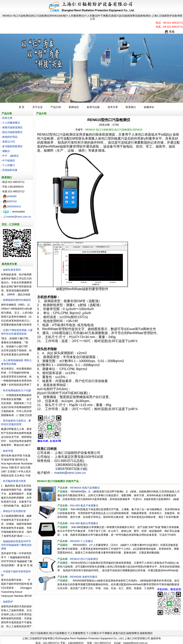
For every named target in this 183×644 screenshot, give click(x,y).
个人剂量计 (9, 165)
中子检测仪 (9, 161)
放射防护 (8, 602)
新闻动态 (74, 107)
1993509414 (12, 206)
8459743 (10, 201)
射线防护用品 (10, 137)
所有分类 (7, 118)
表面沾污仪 (9, 142)
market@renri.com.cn (17, 217)
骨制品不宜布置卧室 (14, 511)
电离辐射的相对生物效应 (17, 300)
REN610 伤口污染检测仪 (84, 559)
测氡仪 (6, 151)
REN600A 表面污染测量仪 (85, 488)
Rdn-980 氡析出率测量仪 (84, 523)
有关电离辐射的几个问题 (17, 390)
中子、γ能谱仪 (10, 156)
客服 (170, 32)
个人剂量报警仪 (11, 123)
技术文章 (113, 107)
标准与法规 (93, 107)
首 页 (22, 107)
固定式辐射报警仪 (12, 132)
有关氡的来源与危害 (14, 481)
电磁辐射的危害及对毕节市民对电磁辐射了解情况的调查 (16, 545)
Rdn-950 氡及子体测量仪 (84, 505)
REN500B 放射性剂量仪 (84, 577)
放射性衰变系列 (12, 270)
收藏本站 (149, 107)
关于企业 (38, 107)
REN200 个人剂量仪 (82, 541)
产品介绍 (56, 107)
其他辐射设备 (10, 170)
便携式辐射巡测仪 (12, 127)
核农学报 (8, 451)
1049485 (10, 196)
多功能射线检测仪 (12, 146)
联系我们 (131, 107)
